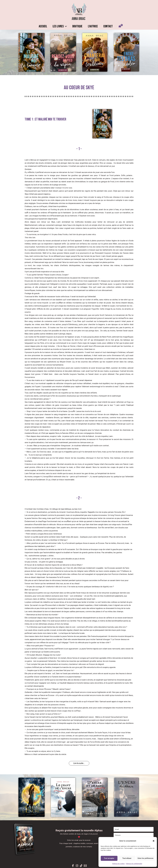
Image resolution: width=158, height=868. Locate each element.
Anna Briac (79, 19)
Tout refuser (127, 858)
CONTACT (110, 26)
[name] (134, 835)
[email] (134, 829)
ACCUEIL (41, 26)
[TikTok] (81, 866)
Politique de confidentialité (134, 864)
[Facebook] (73, 866)
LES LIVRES (59, 26)
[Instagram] (77, 866)
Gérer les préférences (146, 858)
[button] (154, 841)
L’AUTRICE (94, 26)
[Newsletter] (85, 866)
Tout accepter (109, 858)
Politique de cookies (118, 864)
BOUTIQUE (77, 26)
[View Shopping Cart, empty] (123, 26)
